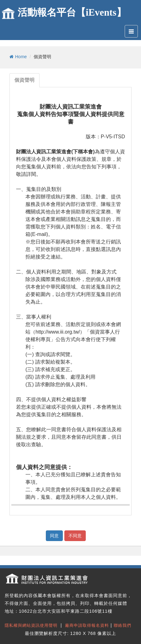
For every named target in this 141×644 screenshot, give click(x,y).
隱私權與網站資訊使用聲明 (31, 625)
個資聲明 (24, 80)
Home (18, 57)
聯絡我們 (122, 625)
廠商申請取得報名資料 (87, 625)
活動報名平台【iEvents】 (72, 13)
